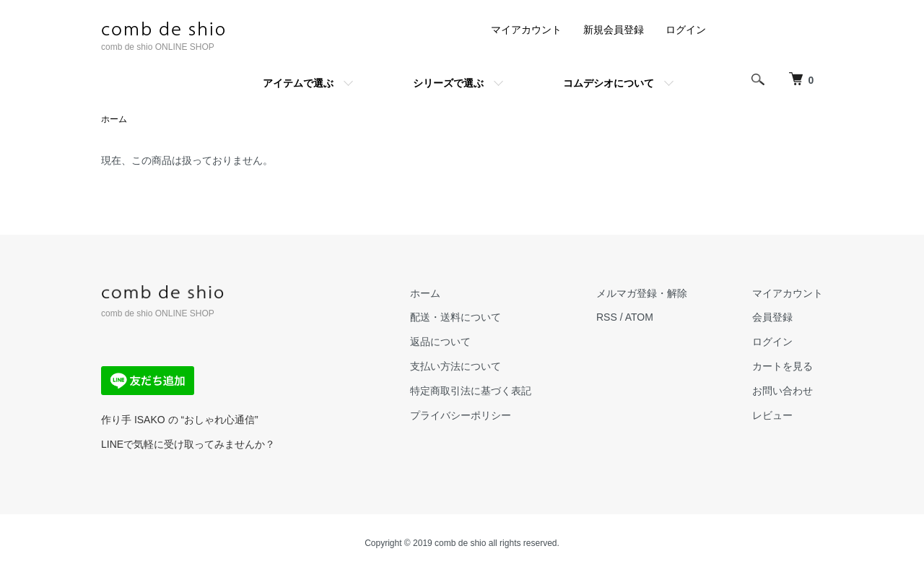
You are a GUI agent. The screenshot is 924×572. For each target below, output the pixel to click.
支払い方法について (456, 366)
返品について (440, 342)
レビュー (772, 415)
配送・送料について (456, 317)
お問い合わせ (783, 391)
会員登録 (772, 317)
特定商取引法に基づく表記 (471, 391)
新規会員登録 (614, 30)
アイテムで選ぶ (298, 83)
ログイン (686, 30)
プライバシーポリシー (461, 415)
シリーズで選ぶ (448, 83)
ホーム (114, 119)
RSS (607, 317)
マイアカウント (526, 30)
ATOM (639, 317)
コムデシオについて (609, 83)
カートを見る (783, 366)
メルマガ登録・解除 (642, 293)
